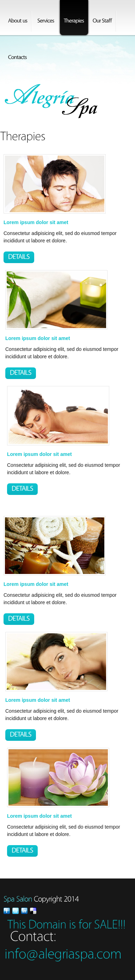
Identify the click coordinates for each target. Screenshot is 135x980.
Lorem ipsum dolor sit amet (36, 222)
